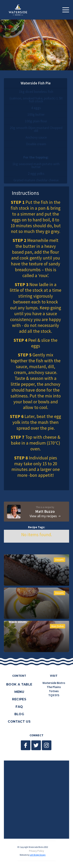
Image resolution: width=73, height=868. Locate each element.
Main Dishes (58, 626)
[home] (20, 10)
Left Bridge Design (38, 855)
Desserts (59, 560)
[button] (66, 10)
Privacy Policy (36, 851)
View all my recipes (43, 516)
